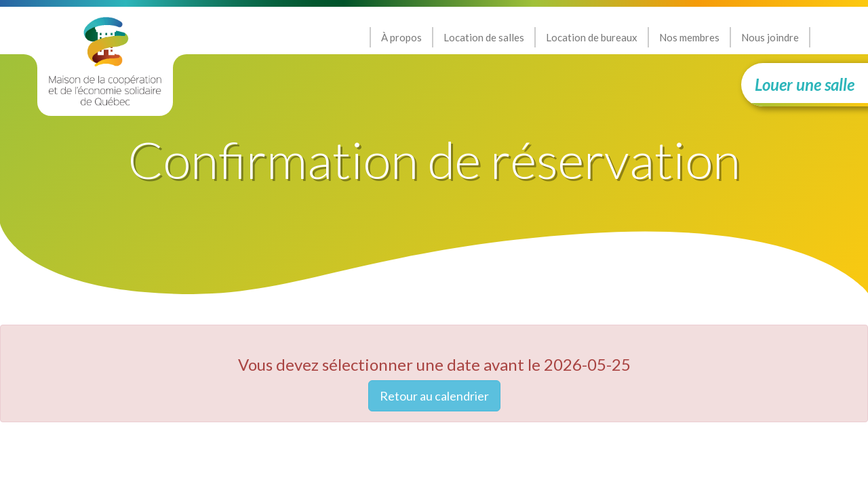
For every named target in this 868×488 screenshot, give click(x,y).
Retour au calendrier (434, 396)
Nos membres (689, 37)
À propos (401, 37)
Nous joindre (770, 37)
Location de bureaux (592, 37)
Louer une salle (805, 84)
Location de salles (484, 37)
